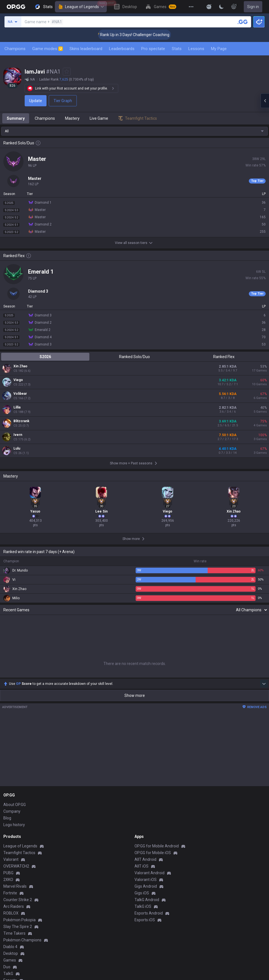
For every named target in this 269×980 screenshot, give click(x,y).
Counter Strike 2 (18, 900)
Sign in (253, 7)
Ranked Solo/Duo (134, 357)
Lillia (17, 407)
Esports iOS (145, 920)
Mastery (72, 118)
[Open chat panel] (265, 101)
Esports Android (149, 913)
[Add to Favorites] (67, 72)
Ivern (18, 435)
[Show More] (209, 7)
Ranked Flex (224, 357)
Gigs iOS (142, 893)
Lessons (196, 49)
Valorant (11, 859)
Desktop (11, 953)
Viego (18, 380)
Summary (16, 118)
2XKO (8, 880)
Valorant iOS (146, 880)
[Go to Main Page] (16, 7)
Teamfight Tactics (19, 853)
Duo (7, 967)
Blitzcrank (21, 421)
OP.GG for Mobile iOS (153, 853)
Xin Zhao (20, 366)
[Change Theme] (221, 7)
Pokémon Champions (22, 940)
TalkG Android (147, 900)
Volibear (20, 394)
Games (10, 960)
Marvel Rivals (15, 886)
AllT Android (145, 859)
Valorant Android (149, 873)
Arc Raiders (14, 906)
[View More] (191, 7)
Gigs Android (146, 886)
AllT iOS (142, 866)
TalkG (8, 974)
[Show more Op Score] (264, 684)
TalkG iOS (143, 906)
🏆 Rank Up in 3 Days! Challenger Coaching (143, 35)
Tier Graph (63, 101)
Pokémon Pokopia (19, 920)
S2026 (45, 357)
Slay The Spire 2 (18, 927)
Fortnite (10, 893)
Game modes (47, 49)
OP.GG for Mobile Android (157, 846)
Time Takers (14, 933)
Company (12, 811)
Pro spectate (153, 49)
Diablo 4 (10, 947)
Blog (7, 818)
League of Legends (81, 7)
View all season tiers (134, 243)
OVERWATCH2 (16, 866)
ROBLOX (11, 913)
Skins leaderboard (86, 49)
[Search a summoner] (243, 22)
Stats (177, 49)
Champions (15, 49)
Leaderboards (122, 49)
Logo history (14, 825)
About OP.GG (15, 805)
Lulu (17, 448)
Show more (135, 695)
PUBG (8, 873)
